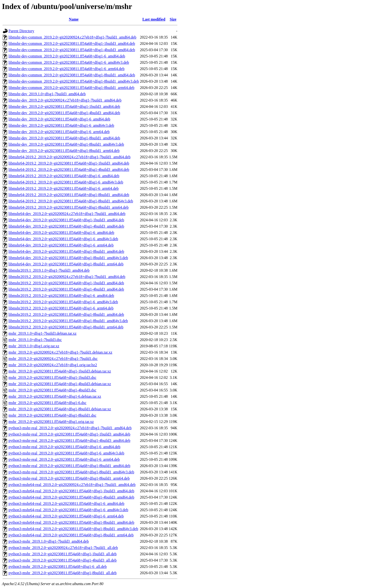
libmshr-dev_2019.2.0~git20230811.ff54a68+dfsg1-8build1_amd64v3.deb (66, 144)
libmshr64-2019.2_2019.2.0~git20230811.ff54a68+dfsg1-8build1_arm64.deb (68, 207)
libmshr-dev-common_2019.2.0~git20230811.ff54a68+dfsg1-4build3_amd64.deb (72, 50)
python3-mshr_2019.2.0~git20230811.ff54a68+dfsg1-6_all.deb (58, 567)
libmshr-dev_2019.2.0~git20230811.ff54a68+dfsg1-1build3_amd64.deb (64, 107)
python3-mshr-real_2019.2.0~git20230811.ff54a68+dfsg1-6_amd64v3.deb (66, 453)
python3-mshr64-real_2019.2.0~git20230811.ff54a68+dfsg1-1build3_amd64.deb (71, 491)
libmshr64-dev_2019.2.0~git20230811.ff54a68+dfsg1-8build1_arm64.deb (66, 264)
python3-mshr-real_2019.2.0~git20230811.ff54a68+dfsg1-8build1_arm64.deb (69, 478)
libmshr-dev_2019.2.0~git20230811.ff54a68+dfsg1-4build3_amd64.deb (64, 113)
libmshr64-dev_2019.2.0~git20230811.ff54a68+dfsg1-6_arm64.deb (61, 245)
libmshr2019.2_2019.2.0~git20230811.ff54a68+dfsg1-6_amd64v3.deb (63, 302)
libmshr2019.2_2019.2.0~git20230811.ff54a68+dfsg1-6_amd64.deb (61, 296)
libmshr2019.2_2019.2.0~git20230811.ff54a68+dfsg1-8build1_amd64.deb (66, 314)
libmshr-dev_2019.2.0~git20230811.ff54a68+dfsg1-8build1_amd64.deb (64, 138)
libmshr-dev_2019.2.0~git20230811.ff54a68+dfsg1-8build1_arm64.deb (64, 151)
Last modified (154, 19)
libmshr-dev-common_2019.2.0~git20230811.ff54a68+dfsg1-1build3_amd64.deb (72, 44)
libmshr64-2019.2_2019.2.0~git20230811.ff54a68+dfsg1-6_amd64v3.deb (66, 182)
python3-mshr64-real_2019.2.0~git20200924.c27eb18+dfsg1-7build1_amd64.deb (72, 485)
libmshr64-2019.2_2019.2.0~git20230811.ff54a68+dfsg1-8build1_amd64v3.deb (71, 201)
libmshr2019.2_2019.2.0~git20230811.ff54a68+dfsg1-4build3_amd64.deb (66, 289)
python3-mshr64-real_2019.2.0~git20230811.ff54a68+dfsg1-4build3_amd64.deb (71, 497)
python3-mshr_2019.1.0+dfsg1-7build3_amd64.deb (49, 541)
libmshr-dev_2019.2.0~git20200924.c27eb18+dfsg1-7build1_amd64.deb (65, 100)
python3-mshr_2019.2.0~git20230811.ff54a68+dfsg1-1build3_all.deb (63, 554)
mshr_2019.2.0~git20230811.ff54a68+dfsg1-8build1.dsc (52, 415)
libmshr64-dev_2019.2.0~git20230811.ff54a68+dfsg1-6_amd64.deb (61, 233)
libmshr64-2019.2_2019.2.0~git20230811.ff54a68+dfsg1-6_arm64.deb (64, 188)
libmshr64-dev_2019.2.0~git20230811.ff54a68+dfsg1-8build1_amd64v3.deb (68, 258)
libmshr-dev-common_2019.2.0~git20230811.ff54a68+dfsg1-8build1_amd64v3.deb (74, 81)
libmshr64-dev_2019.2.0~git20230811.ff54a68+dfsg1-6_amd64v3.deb (63, 239)
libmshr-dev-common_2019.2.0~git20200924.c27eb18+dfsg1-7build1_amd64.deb (72, 37)
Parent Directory (21, 31)
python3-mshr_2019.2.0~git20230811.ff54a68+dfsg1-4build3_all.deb (63, 560)
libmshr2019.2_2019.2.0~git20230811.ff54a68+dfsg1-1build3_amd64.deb (66, 283)
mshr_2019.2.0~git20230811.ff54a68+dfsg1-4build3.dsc (52, 390)
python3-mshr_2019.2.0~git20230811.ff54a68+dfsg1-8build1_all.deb (63, 573)
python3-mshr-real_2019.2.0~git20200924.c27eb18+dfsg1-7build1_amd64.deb (70, 428)
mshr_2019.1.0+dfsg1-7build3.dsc (35, 340)
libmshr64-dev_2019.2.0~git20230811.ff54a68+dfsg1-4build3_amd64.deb (66, 226)
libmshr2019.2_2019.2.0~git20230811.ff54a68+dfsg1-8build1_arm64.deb (66, 327)
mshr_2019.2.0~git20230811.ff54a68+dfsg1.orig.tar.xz (51, 422)
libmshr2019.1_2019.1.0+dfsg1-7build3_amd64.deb (49, 270)
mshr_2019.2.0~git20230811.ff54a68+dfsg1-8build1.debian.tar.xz (60, 409)
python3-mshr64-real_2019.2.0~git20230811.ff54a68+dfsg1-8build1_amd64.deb (71, 522)
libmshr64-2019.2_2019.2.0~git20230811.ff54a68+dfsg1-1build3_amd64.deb (69, 163)
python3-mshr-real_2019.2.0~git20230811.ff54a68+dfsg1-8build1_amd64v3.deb (71, 472)
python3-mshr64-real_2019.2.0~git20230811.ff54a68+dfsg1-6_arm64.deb (66, 516)
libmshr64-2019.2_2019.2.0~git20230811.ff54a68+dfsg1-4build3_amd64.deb (69, 170)
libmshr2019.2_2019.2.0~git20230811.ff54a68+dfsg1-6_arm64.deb (61, 308)
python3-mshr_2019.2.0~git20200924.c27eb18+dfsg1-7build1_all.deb (63, 548)
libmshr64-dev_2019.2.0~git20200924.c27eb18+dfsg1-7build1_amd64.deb (67, 214)
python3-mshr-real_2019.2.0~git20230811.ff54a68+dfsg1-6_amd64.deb (64, 447)
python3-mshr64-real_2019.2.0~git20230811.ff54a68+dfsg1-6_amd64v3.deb (68, 510)
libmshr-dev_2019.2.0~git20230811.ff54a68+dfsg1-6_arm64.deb (59, 132)
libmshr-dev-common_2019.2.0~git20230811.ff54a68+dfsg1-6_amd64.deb (67, 56)
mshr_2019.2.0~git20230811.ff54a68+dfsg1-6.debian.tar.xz (55, 396)
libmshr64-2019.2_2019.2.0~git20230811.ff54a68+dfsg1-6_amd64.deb (64, 176)
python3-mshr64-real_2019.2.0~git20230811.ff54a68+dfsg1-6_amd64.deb (66, 504)
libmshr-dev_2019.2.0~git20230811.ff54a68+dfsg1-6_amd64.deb (59, 119)
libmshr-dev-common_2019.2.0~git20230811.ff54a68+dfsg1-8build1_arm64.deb (71, 88)
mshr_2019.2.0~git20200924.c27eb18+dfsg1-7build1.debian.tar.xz (60, 352)
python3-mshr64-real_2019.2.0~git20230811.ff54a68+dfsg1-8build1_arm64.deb (71, 535)
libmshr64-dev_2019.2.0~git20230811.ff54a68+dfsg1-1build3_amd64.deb (66, 220)
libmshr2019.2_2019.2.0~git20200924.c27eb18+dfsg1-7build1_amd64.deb (67, 277)
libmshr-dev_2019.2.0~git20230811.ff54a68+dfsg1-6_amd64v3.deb (61, 125)
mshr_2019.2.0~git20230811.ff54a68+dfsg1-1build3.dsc (52, 377)
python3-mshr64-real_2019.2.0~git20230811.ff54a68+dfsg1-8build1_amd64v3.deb (73, 529)
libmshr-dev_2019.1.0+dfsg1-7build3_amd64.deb (47, 94)
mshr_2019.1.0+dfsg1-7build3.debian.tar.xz (43, 333)
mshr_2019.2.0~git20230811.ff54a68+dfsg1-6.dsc (47, 403)
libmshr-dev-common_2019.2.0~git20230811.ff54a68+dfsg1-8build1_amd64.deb (72, 75)
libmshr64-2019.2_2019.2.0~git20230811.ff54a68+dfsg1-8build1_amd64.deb (69, 195)
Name (74, 19)
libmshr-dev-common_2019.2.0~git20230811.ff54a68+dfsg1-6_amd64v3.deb (69, 62)
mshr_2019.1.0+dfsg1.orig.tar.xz (34, 346)
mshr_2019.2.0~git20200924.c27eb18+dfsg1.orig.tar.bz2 (53, 365)
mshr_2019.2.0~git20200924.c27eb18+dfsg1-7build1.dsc (53, 359)
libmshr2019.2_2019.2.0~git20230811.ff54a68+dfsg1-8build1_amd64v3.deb (68, 321)
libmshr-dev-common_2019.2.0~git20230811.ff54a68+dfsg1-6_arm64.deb (67, 69)
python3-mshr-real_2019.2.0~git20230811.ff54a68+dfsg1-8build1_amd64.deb (69, 466)
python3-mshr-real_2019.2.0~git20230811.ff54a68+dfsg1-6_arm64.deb (64, 459)
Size (173, 19)
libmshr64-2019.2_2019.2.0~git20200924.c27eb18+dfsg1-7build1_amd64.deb (69, 157)
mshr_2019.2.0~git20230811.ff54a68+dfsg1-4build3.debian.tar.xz (60, 384)
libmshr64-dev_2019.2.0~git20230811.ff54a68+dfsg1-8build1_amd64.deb (66, 251)
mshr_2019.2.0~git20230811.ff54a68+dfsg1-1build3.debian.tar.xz (60, 371)
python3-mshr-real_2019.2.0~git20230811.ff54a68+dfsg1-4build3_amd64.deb (69, 441)
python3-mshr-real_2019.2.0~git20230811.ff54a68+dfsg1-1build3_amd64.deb (69, 434)
